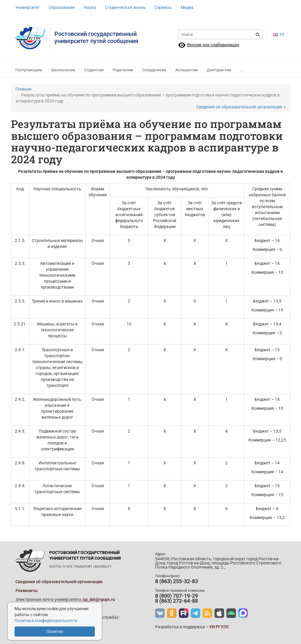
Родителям (123, 70)
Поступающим (29, 70)
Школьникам (63, 70)
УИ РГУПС (219, 627)
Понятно (55, 632)
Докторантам (219, 70)
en (279, 34)
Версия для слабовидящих (213, 45)
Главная (23, 89)
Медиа (187, 7)
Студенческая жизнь (125, 7)
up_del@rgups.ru (99, 599)
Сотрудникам (154, 70)
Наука (90, 7)
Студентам (94, 70)
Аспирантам (187, 70)
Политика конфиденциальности (46, 621)
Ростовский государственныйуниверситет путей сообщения (96, 37)
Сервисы (163, 7)
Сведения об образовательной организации (241, 107)
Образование (62, 7)
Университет (28, 7)
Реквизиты (26, 591)
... (241, 70)
